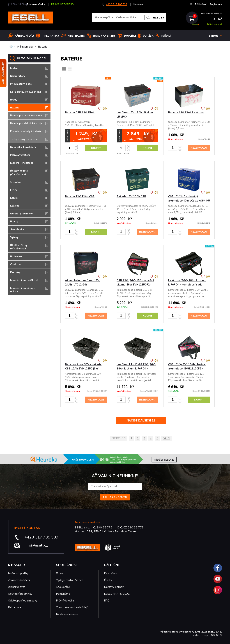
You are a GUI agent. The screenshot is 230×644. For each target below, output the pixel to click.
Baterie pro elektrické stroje (26, 123)
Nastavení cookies (67, 614)
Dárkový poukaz (114, 587)
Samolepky (17, 229)
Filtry (14, 190)
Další (166, 438)
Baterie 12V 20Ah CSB (131, 196)
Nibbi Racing (76, 36)
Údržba (148, 36)
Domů (11, 47)
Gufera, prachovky (21, 214)
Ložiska (15, 206)
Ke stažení (111, 573)
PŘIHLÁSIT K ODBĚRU (115, 497)
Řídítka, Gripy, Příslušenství (19, 247)
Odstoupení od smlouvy (23, 601)
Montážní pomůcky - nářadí (23, 290)
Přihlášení (201, 4)
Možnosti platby (18, 573)
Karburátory (18, 76)
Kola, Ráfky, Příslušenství (26, 92)
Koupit (96, 148)
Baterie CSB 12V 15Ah (80, 113)
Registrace (216, 4)
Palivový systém (20, 155)
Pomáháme (63, 594)
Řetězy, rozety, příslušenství (19, 172)
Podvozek (16, 257)
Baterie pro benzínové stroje (26, 115)
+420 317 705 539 (117, 4)
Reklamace (15, 607)
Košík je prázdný (215, 24)
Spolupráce (63, 587)
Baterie (43, 47)
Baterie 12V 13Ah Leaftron (186, 113)
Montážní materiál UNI (24, 280)
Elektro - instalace (22, 163)
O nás (59, 573)
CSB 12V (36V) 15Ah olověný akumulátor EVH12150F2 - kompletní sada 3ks (135, 285)
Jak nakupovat (17, 587)
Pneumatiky (51, 36)
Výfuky (14, 237)
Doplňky (130, 36)
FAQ (107, 601)
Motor (14, 68)
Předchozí (119, 438)
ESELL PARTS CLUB (117, 594)
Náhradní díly (24, 36)
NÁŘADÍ (166, 36)
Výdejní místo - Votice (70, 580)
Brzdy (14, 100)
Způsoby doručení (19, 580)
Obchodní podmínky (20, 594)
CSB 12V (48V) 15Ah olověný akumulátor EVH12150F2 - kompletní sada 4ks (187, 369)
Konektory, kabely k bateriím (26, 131)
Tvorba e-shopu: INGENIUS (206, 635)
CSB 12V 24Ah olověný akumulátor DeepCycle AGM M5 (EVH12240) (189, 201)
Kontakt (138, 4)
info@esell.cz (36, 545)
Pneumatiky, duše (21, 84)
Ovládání (16, 182)
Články (108, 580)
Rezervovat (199, 148)
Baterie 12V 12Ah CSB (80, 196)
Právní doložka (65, 601)
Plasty (14, 222)
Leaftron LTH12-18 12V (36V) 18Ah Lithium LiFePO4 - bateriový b (136, 369)
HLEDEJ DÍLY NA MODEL (32, 58)
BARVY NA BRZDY (104, 36)
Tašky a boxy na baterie (24, 139)
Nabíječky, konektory (23, 147)
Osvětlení (16, 264)
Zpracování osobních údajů (72, 607)
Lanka (14, 198)
